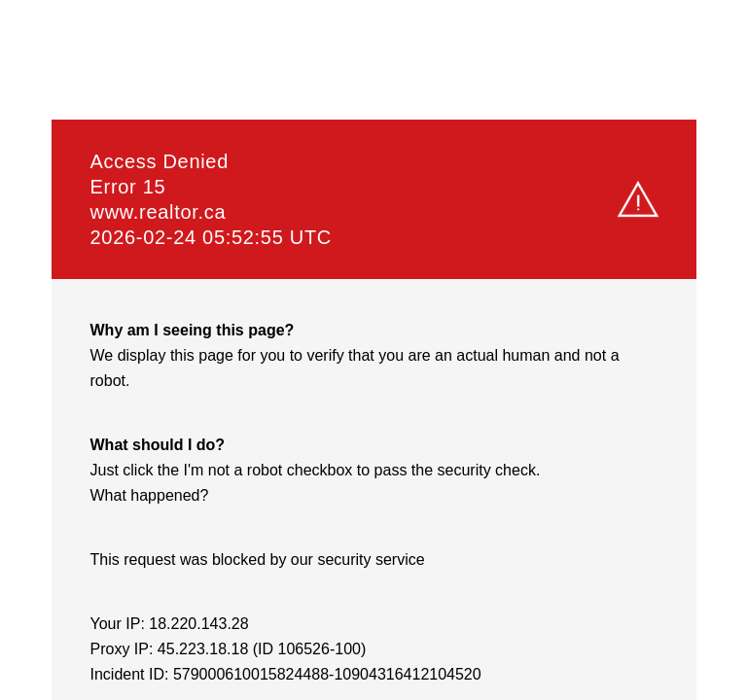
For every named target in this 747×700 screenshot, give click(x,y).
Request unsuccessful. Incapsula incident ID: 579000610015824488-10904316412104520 (373, 350)
